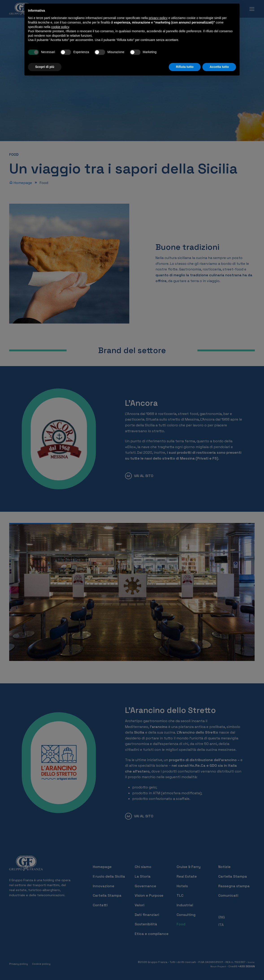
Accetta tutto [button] (219, 67)
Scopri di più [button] (45, 67)
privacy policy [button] (158, 18)
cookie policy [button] (60, 27)
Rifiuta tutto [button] (185, 67)
